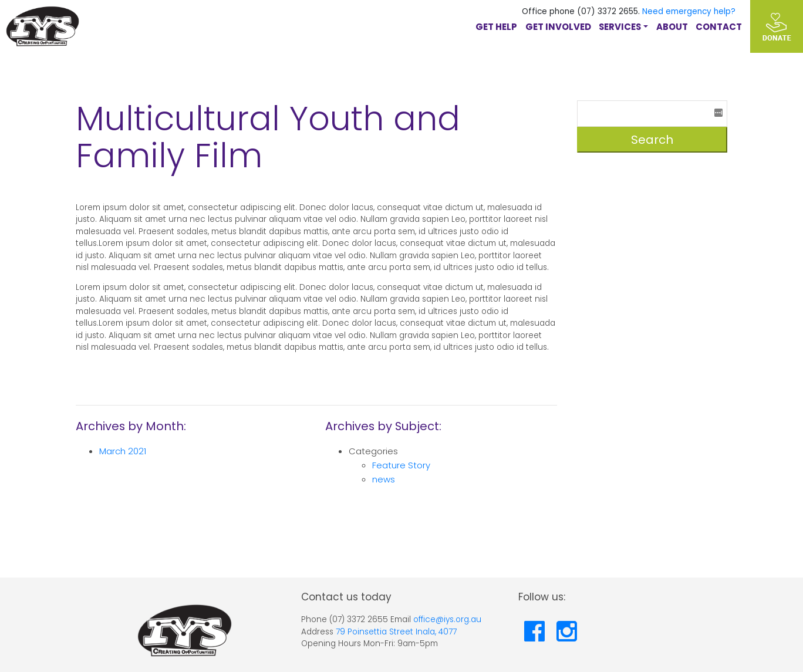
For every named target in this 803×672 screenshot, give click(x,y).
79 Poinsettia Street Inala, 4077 (396, 632)
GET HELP (496, 27)
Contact (719, 27)
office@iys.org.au (447, 619)
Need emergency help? (689, 11)
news (384, 479)
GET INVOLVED (558, 27)
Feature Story (401, 465)
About (672, 27)
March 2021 (123, 451)
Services (620, 27)
